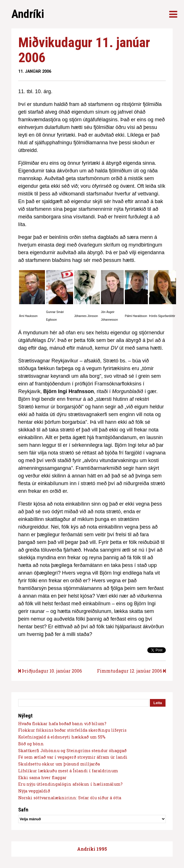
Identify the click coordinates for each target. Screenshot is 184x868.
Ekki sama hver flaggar (42, 778)
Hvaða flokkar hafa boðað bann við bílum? (62, 724)
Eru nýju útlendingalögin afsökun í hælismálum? (70, 784)
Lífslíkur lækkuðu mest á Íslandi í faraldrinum (68, 771)
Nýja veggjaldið (34, 791)
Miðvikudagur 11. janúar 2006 (84, 50)
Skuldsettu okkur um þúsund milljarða (59, 764)
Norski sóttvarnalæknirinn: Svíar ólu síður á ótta (70, 798)
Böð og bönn (31, 744)
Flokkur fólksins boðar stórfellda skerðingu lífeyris (72, 730)
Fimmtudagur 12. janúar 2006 (131, 671)
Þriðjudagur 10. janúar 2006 (50, 671)
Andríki (28, 14)
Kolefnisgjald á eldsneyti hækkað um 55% (62, 737)
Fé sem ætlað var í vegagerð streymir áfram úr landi (73, 757)
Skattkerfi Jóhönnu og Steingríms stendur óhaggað (72, 751)
